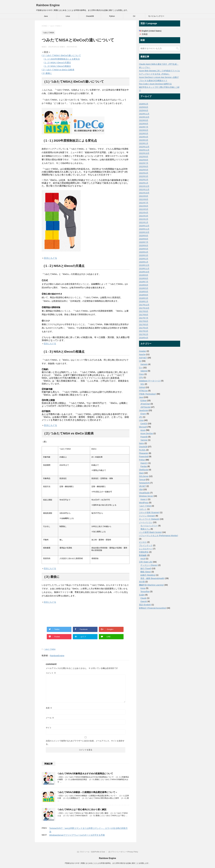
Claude (143, 598)
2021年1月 (144, 222)
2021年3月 (144, 216)
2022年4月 (144, 173)
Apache (142, 354)
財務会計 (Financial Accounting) (153, 608)
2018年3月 (144, 298)
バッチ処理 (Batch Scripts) (150, 532)
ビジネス (143, 542)
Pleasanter (144, 453)
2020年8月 (144, 239)
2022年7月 (144, 163)
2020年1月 (144, 262)
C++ (141, 368)
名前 (49, 708)
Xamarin (144, 364)
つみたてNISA (50, 649)
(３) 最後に (47, 73)
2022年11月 (144, 150)
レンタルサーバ (146, 549)
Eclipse (143, 401)
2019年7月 (144, 282)
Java (46, 16)
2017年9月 (144, 311)
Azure (143, 430)
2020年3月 (144, 255)
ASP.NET (143, 358)
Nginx (142, 443)
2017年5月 (144, 325)
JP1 (141, 417)
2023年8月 (144, 124)
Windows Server (146, 496)
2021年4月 (144, 213)
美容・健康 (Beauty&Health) (153, 578)
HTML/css (143, 391)
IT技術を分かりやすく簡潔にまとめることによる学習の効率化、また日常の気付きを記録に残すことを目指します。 (108, 863)
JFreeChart (145, 404)
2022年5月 (144, 170)
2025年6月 (144, 110)
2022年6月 (144, 166)
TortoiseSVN (144, 483)
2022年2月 (144, 180)
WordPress (144, 503)
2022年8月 (144, 160)
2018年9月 (144, 292)
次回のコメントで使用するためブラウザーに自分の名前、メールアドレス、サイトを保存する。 (85, 742)
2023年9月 (144, 120)
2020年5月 (144, 249)
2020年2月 (144, 259)
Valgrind (144, 371)
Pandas (144, 466)
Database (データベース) (150, 381)
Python (112, 16)
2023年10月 (144, 117)
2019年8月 (144, 278)
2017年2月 (144, 334)
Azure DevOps (147, 433)
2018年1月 (144, 301)
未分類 (142, 582)
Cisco (141, 374)
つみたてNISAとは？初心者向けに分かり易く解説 (82, 809)
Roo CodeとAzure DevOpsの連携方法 (155, 84)
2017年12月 (144, 305)
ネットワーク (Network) (149, 519)
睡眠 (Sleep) (146, 572)
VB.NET (142, 486)
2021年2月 (144, 219)
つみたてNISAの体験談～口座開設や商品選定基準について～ (87, 792)
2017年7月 (144, 318)
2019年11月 (144, 269)
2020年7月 (144, 242)
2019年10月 (144, 272)
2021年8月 (144, 199)
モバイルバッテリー (156, 16)
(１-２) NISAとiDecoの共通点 (57, 62)
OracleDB (90, 16)
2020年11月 (144, 229)
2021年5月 (144, 209)
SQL (142, 384)
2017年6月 (144, 321)
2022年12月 (144, 147)
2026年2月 (144, 104)
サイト (49, 728)
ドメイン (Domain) (147, 516)
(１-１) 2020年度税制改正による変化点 (62, 59)
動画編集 (143, 555)
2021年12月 (144, 186)
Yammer (144, 440)
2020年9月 (144, 236)
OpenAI (144, 601)
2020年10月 (144, 232)
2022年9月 (144, 157)
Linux (68, 16)
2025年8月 (144, 107)
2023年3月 (144, 140)
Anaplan (143, 351)
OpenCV (144, 463)
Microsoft (143, 427)
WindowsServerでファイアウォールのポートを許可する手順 (77, 835)
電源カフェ (145, 529)
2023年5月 (144, 134)
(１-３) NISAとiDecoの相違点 (57, 66)
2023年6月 (144, 130)
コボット (143, 509)
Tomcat (142, 480)
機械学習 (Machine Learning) (151, 585)
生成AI (142, 595)
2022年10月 (144, 153)
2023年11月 (144, 114)
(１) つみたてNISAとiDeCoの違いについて (61, 55)
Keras (143, 588)
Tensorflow (145, 592)
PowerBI (144, 437)
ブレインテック (146, 545)
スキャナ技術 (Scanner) (149, 512)
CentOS (144, 424)
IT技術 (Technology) (148, 394)
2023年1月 (144, 143)
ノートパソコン (146, 522)
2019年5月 (144, 288)
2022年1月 (144, 183)
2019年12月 (144, 265)
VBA (141, 489)
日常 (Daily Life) (146, 562)
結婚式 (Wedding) (148, 575)
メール (50, 718)
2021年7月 (144, 203)
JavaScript (143, 410)
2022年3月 (144, 176)
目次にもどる (50, 258)
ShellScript (144, 470)
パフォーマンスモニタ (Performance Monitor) (159, 536)
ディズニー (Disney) (149, 565)
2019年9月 (144, 275)
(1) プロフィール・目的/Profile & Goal (91, 852)
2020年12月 (144, 226)
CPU (141, 377)
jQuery (143, 414)
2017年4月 (144, 328)
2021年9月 (144, 196)
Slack (141, 473)
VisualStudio (144, 493)
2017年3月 (144, 331)
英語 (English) (145, 605)
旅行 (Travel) (146, 568)
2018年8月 (144, 295)
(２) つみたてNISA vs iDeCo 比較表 (58, 70)
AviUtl (143, 559)
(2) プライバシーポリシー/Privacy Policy (123, 852)
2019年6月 (144, 285)
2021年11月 (144, 189)
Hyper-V (144, 499)
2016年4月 (144, 338)
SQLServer (144, 476)
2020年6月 (144, 245)
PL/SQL (142, 450)
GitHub (142, 387)
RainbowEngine (57, 656)
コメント (51, 673)
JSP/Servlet (145, 407)
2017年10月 (144, 308)
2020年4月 (144, 252)
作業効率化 (144, 552)
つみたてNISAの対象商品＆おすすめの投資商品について (85, 774)
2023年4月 (144, 137)
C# (134, 16)
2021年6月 (144, 206)
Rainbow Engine (48, 5)
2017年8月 (144, 315)
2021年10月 (144, 193)
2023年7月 (144, 127)
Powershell (144, 457)
